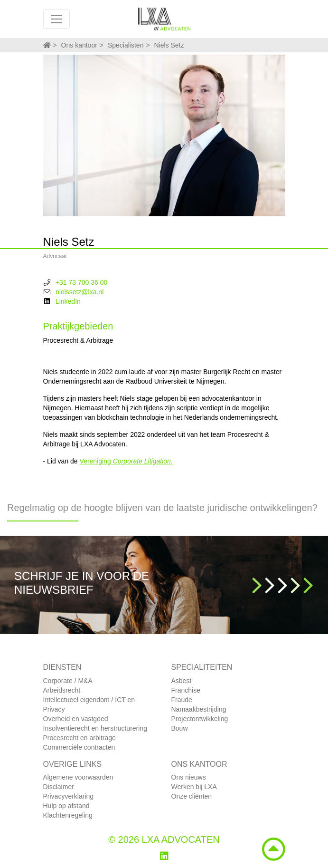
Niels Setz (169, 45)
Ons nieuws (189, 777)
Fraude (182, 700)
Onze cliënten (192, 796)
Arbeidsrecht (62, 690)
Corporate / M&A (68, 681)
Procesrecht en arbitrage (80, 738)
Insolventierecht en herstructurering (95, 728)
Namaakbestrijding (199, 709)
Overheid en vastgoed (76, 719)
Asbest (182, 681)
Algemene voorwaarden (78, 777)
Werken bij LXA (194, 787)
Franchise (186, 690)
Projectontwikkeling (200, 719)
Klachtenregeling (68, 815)
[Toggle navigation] (56, 19)
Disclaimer (59, 787)
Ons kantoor (79, 45)
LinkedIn (68, 301)
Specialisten (126, 45)
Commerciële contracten (79, 747)
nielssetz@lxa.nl (80, 292)
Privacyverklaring (69, 796)
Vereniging (126, 461)
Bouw (180, 728)
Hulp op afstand (66, 806)
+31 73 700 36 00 (81, 282)
